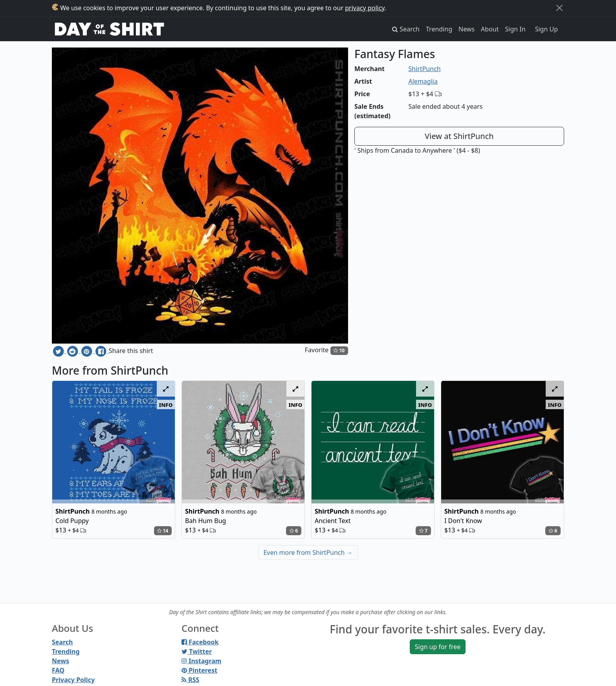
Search (62, 642)
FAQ (58, 670)
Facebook (200, 642)
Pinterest (199, 670)
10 (339, 350)
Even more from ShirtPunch (308, 552)
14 (163, 531)
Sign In (515, 29)
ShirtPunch (425, 69)
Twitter (197, 651)
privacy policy (365, 8)
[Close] (559, 8)
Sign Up (546, 29)
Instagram (201, 661)
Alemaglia (423, 81)
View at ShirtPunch (459, 136)
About (490, 29)
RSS (190, 680)
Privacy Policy (73, 680)
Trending (439, 29)
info (166, 404)
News (467, 29)
